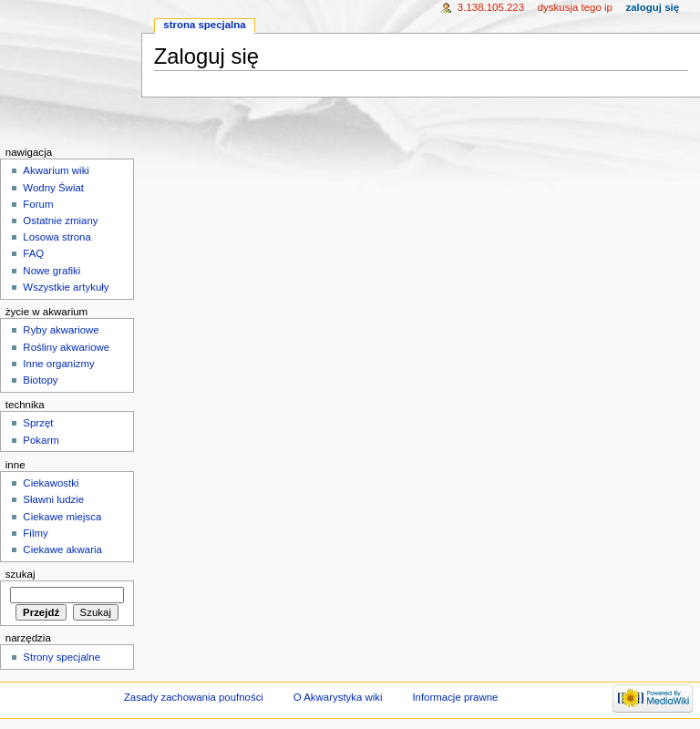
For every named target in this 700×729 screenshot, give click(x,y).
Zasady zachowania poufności (194, 697)
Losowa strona (57, 237)
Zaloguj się (653, 7)
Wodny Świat (53, 188)
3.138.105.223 (491, 7)
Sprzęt (38, 423)
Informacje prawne (455, 697)
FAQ (33, 253)
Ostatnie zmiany (60, 221)
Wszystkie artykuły (66, 287)
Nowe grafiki (51, 271)
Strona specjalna (204, 25)
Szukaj (21, 574)
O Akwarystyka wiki (338, 697)
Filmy (35, 533)
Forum (38, 204)
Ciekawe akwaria (62, 549)
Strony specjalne (62, 657)
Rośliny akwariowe (66, 347)
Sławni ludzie (53, 499)
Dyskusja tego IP (575, 7)
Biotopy (40, 380)
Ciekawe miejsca (62, 517)
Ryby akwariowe (61, 330)
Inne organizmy (58, 364)
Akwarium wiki (56, 170)
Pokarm (41, 440)
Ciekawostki (51, 483)
